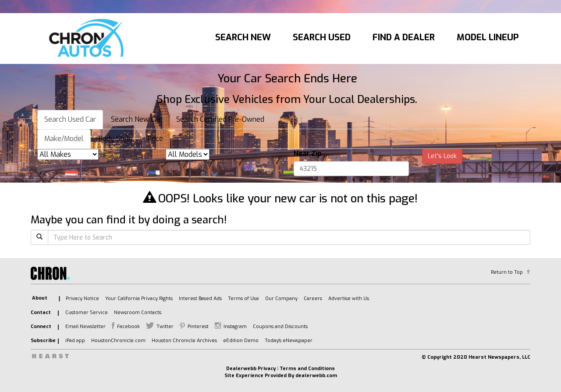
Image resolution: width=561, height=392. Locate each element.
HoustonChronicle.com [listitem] (118, 341)
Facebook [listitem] (128, 327)
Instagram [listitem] (235, 327)
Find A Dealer (404, 37)
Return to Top (507, 272)
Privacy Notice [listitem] (82, 298)
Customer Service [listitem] (87, 313)
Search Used (322, 37)
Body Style (116, 139)
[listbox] (68, 154)
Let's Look (442, 156)
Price (155, 139)
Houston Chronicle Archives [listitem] (184, 341)
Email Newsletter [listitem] (85, 327)
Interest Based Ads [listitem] (200, 298)
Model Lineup (488, 37)
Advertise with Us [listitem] (349, 298)
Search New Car (136, 119)
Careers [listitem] (313, 298)
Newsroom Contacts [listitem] (138, 313)
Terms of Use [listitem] (243, 298)
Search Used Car (70, 119)
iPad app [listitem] (75, 341)
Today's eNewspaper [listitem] (289, 341)
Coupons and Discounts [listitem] (280, 327)
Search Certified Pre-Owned (220, 119)
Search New (243, 37)
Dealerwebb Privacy (251, 369)
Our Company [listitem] (281, 298)
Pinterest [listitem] (198, 327)
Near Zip (308, 154)
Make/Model (64, 139)
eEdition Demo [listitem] (241, 341)
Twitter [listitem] (165, 327)
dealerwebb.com (316, 376)
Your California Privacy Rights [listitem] (139, 298)
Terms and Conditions (307, 369)
